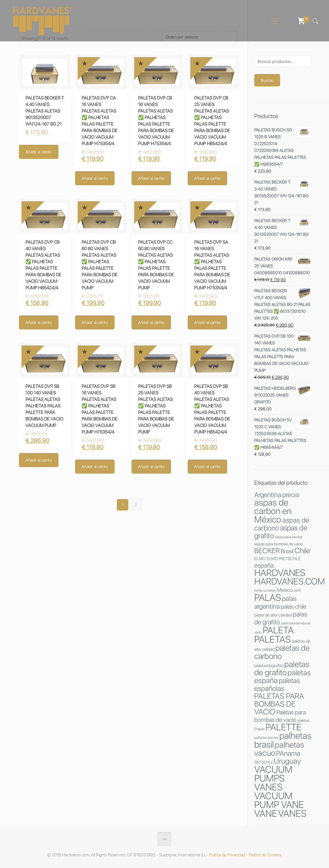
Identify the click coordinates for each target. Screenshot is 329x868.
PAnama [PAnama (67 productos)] (288, 753)
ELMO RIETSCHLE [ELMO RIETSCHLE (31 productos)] (284, 558)
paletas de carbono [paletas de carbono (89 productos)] (282, 652)
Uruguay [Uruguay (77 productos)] (287, 761)
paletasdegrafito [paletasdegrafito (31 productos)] (269, 665)
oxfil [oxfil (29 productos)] (297, 590)
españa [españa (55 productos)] (264, 565)
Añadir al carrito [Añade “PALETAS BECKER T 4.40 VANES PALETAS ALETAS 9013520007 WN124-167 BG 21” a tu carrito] (39, 152)
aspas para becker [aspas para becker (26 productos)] (289, 537)
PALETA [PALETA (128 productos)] (278, 630)
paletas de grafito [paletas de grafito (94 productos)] (282, 668)
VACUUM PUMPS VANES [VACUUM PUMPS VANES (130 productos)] (273, 778)
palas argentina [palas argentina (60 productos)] (275, 602)
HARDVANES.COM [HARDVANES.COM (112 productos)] (290, 581)
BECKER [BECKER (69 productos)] (267, 551)
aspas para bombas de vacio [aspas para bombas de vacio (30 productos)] (279, 544)
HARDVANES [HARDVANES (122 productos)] (280, 573)
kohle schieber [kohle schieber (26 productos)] (265, 590)
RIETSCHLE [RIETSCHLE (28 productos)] (264, 762)
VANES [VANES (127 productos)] (292, 813)
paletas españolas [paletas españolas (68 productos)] (277, 684)
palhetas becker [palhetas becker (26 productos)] (266, 738)
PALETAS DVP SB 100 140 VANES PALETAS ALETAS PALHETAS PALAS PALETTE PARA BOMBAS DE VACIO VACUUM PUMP (44, 406)
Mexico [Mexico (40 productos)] (285, 590)
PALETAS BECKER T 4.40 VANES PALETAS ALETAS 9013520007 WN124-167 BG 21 (45, 111)
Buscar (267, 80)
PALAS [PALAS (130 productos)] (268, 597)
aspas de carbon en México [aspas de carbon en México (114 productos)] (273, 511)
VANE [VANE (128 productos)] (266, 813)
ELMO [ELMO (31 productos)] (260, 558)
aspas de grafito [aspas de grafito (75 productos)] (281, 532)
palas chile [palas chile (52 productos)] (294, 607)
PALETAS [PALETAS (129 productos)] (273, 639)
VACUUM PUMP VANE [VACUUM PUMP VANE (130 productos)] (279, 800)
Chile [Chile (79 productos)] (302, 551)
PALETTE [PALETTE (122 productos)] (283, 727)
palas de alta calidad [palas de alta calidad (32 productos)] (273, 615)
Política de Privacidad (227, 855)
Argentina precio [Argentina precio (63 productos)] (277, 495)
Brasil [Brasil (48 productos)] (287, 551)
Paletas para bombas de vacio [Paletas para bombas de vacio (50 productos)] (280, 716)
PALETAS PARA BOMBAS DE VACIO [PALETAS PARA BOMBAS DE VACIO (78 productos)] (279, 704)
